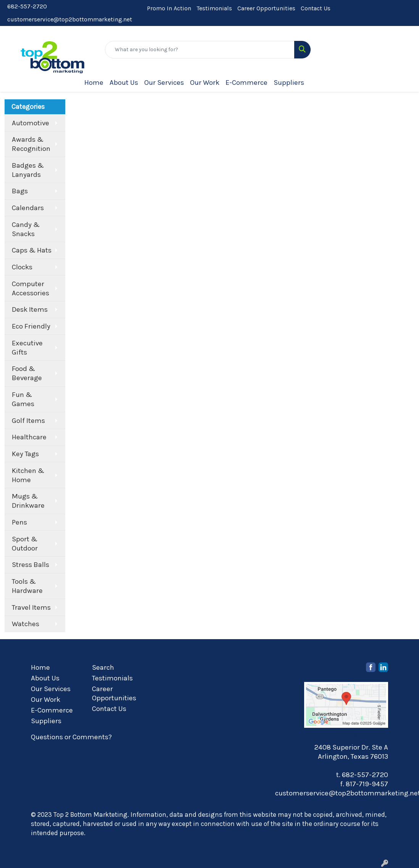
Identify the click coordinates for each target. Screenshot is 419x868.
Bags (20, 191)
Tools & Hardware (27, 586)
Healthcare (29, 437)
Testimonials (214, 8)
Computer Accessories (31, 288)
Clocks (22, 267)
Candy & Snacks (26, 229)
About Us (124, 83)
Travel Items (31, 607)
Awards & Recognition (31, 144)
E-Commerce (247, 83)
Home (94, 83)
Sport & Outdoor (25, 544)
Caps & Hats (32, 250)
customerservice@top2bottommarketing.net (70, 19)
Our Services (164, 83)
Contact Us (316, 8)
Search (103, 667)
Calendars (28, 208)
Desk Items (30, 309)
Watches (26, 624)
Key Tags (25, 454)
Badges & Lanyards (28, 170)
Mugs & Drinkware (28, 501)
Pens (19, 522)
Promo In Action (169, 8)
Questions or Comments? (71, 737)
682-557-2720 (27, 6)
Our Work (205, 83)
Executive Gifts (27, 348)
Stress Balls (31, 565)
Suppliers (289, 83)
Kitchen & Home (28, 475)
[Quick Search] (200, 50)
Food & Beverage (27, 373)
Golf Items (28, 421)
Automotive (31, 123)
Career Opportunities (266, 8)
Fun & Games (23, 399)
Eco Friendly (31, 326)
